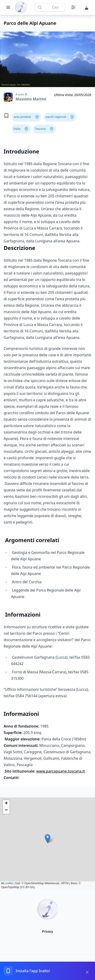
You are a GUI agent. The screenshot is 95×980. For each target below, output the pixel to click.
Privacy (48, 931)
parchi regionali (56, 117)
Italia (17, 129)
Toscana (40, 129)
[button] (47, 839)
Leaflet (7, 883)
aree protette (22, 117)
